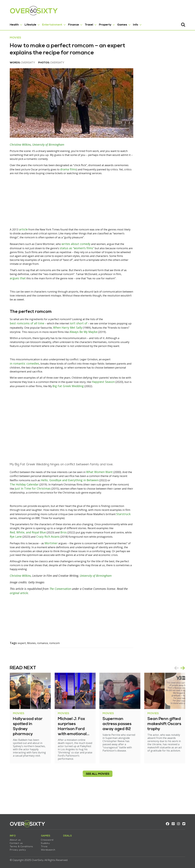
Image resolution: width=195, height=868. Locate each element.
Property (102, 23)
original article (15, 616)
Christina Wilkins (17, 151)
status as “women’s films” (79, 255)
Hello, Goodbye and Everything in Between (79, 498)
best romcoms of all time (24, 333)
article (20, 236)
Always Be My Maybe (87, 341)
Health (11, 23)
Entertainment (49, 23)
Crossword (44, 838)
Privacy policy (14, 848)
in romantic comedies (21, 377)
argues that (14, 286)
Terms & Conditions (18, 845)
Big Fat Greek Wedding (88, 400)
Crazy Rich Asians (53, 555)
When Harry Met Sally (69, 337)
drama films (88, 176)
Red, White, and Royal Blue (30, 551)
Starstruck (13, 536)
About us (12, 838)
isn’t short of (79, 333)
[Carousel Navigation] (183, 691)
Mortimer (52, 561)
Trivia (41, 845)
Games (119, 23)
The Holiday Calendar (21, 502)
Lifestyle (27, 23)
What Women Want (106, 490)
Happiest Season (116, 396)
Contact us (13, 841)
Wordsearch (45, 848)
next (186, 691)
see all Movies (98, 793)
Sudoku (42, 841)
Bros (66, 551)
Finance (70, 23)
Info (132, 23)
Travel (85, 23)
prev (180, 691)
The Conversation (57, 612)
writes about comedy (79, 251)
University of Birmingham (45, 151)
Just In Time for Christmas (30, 506)
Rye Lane (20, 555)
